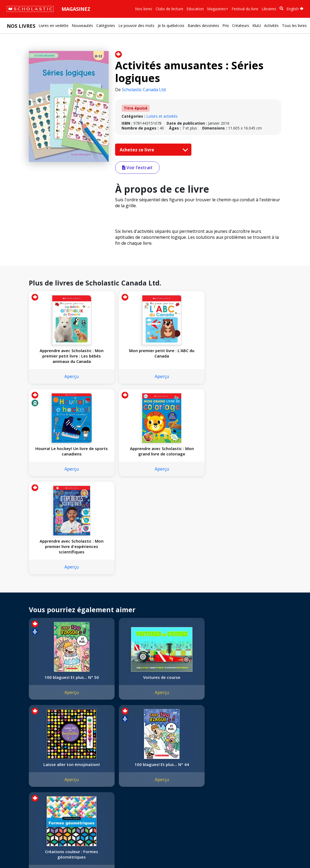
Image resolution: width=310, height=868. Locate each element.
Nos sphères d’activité (29, 767)
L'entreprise (20, 754)
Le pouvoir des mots (136, 25)
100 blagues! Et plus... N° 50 (58, 587)
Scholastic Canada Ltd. (144, 90)
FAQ (76, 767)
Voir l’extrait (137, 168)
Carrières (18, 806)
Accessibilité (20, 780)
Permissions (83, 760)
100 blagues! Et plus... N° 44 (250, 587)
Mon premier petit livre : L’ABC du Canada (122, 353)
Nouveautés (82, 25)
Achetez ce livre (153, 150)
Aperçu (58, 376)
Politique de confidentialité (57, 852)
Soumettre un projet (27, 812)
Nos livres (144, 9)
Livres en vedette (54, 25)
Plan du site (20, 852)
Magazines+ (218, 9)
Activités (271, 25)
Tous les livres (294, 25)
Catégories (106, 25)
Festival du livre (245, 9)
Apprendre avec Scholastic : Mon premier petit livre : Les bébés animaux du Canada (58, 356)
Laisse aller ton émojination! (186, 587)
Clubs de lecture (169, 9)
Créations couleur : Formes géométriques (58, 680)
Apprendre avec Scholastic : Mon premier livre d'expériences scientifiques (58, 454)
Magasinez (76, 9)
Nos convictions (24, 760)
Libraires (269, 9)
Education (195, 9)
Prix (226, 25)
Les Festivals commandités (33, 793)
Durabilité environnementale (34, 799)
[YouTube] (136, 755)
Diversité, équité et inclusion (34, 773)
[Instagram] (115, 755)
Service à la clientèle (130, 762)
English (295, 9)
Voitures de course (122, 585)
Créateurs (241, 25)
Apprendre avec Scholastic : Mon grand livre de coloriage (250, 356)
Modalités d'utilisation (103, 852)
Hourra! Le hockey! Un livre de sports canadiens (186, 356)
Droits (77, 754)
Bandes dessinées (203, 25)
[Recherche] (281, 8)
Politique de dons (25, 786)
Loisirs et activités (162, 116)
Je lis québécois (171, 25)
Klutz (257, 25)
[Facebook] (125, 755)
